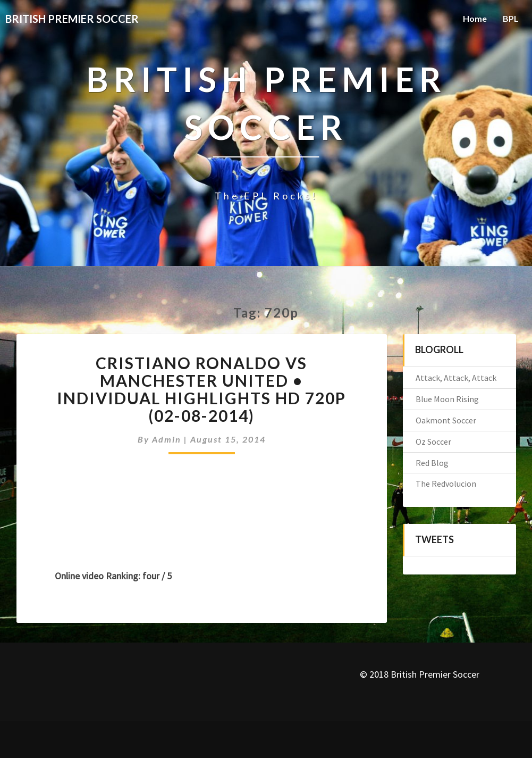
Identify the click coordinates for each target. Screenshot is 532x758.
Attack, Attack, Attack (456, 378)
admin (167, 439)
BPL (511, 18)
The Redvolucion (446, 484)
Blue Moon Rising (447, 399)
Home (475, 18)
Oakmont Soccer (446, 420)
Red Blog (432, 463)
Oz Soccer (433, 442)
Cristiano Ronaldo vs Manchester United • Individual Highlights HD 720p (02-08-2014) (201, 389)
